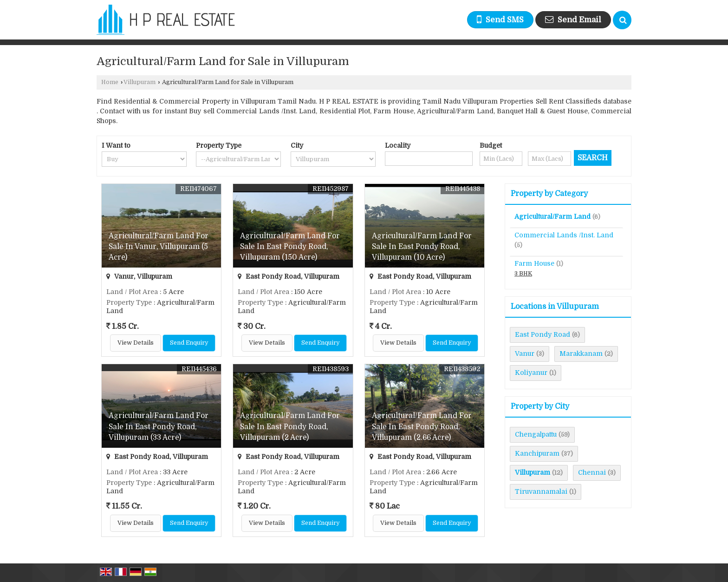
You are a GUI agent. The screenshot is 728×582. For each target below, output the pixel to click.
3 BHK (523, 274)
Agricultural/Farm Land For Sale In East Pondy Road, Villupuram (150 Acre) (290, 247)
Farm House (534, 263)
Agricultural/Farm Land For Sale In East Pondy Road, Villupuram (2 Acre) (290, 426)
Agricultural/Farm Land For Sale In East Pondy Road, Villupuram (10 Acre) (422, 247)
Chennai (592, 472)
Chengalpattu (536, 434)
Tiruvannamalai (541, 491)
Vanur (525, 353)
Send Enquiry (189, 343)
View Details (136, 343)
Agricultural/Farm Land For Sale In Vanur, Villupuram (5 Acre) (159, 247)
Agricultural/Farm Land (552, 216)
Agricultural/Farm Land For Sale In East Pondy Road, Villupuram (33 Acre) (159, 426)
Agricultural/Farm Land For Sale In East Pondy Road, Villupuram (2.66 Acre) (422, 426)
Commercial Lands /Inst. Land (564, 235)
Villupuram (140, 82)
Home (110, 82)
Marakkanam (581, 353)
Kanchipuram (537, 453)
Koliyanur (531, 373)
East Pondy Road (543, 334)
